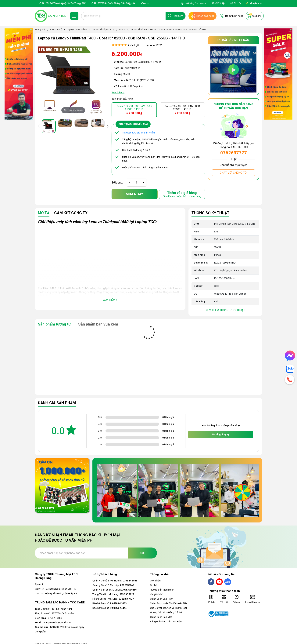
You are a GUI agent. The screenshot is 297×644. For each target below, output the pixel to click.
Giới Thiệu (155, 581)
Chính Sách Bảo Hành (162, 599)
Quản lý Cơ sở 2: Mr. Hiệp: (113, 585)
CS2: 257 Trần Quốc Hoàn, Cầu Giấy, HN (56, 593)
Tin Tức (154, 585)
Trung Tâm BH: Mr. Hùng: (113, 594)
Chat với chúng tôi (234, 173)
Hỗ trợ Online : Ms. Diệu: (113, 599)
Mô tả (44, 213)
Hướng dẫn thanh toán (162, 590)
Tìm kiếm (178, 16)
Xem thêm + (110, 300)
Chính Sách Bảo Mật (161, 617)
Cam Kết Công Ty (71, 213)
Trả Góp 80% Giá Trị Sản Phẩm (138, 133)
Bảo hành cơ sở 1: (109, 603)
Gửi (142, 553)
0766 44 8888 (49, 618)
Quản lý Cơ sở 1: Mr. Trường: (115, 581)
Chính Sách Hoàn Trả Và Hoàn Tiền (169, 603)
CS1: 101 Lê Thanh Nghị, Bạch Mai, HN (55, 589)
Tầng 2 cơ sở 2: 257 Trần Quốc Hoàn (54, 613)
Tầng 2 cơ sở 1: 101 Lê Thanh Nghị (53, 609)
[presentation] (40, 126)
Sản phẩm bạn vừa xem (98, 324)
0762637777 (234, 153)
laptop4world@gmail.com (53, 622)
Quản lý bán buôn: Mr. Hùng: (115, 590)
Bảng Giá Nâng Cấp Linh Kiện (166, 622)
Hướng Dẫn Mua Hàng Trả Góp (167, 612)
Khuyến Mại (156, 594)
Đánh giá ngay (221, 434)
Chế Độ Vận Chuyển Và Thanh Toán (169, 608)
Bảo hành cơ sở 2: (109, 608)
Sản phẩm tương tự (55, 324)
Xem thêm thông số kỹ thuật (225, 310)
